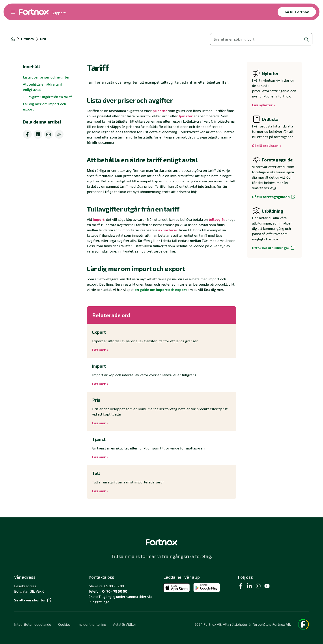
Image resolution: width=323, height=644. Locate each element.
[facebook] (27, 134)
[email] (49, 134)
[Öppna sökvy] (261, 39)
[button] (161, 100)
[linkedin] (38, 134)
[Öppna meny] (13, 12)
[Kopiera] (59, 134)
